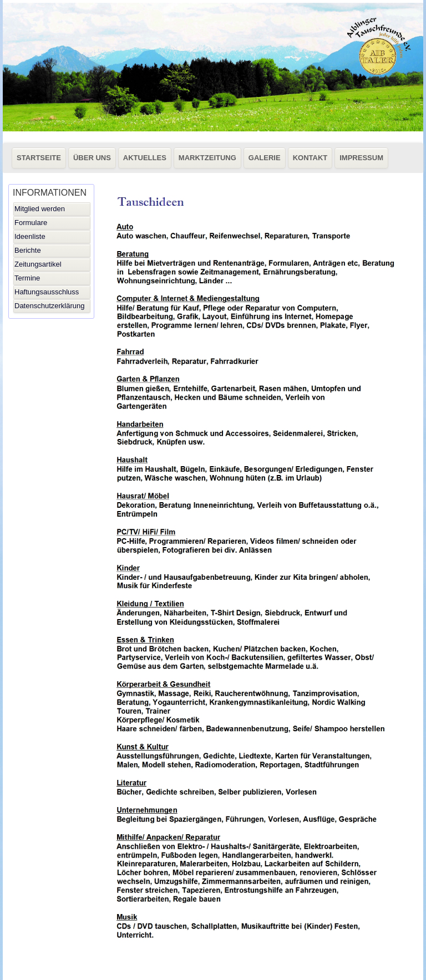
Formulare (31, 223)
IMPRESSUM (361, 158)
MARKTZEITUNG (207, 158)
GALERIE (265, 158)
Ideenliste (30, 236)
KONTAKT (310, 158)
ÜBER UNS (92, 158)
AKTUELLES (145, 158)
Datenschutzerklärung (49, 306)
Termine (27, 278)
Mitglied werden (40, 209)
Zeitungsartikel (38, 264)
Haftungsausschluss (47, 292)
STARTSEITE (39, 158)
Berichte (28, 250)
